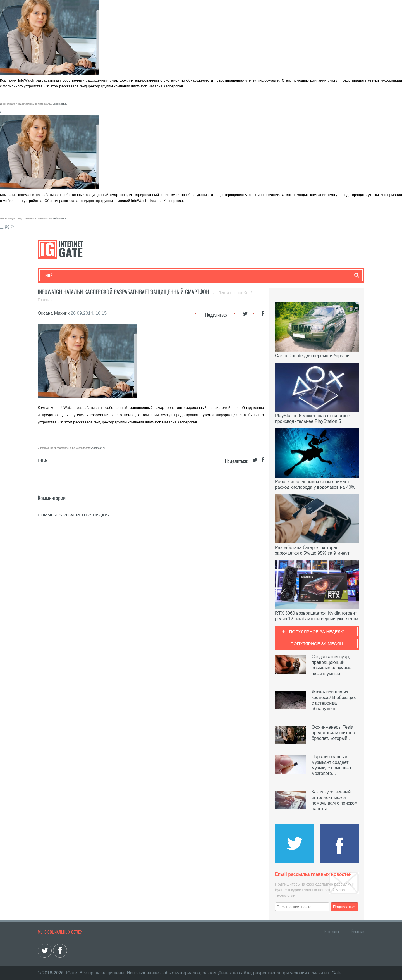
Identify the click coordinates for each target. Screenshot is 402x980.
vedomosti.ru (60, 104)
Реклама (358, 931)
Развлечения (86, 275)
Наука (137, 275)
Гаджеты (214, 275)
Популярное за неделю (317, 632)
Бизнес (114, 275)
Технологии (56, 275)
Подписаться (345, 907)
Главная (45, 300)
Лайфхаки (162, 275)
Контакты (332, 931)
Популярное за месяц (317, 644)
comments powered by (73, 515)
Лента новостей (233, 293)
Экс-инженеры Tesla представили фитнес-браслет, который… (334, 733)
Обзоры (189, 275)
